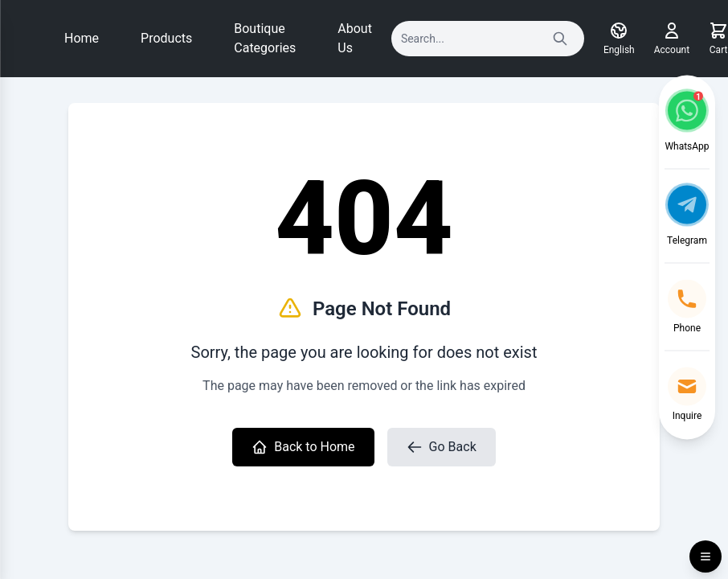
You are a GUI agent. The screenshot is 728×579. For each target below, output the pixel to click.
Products (166, 38)
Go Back (442, 447)
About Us (355, 38)
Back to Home (303, 447)
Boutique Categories (265, 38)
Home (82, 38)
